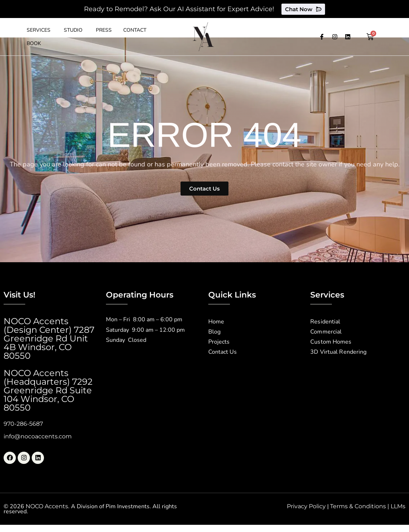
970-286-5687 (23, 424)
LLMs (398, 506)
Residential (325, 322)
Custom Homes (331, 342)
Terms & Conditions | (360, 506)
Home (216, 322)
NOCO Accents (47, 506)
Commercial (326, 332)
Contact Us (223, 352)
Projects (219, 342)
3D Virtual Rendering (338, 352)
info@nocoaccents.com (38, 436)
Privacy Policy (306, 506)
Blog (214, 332)
